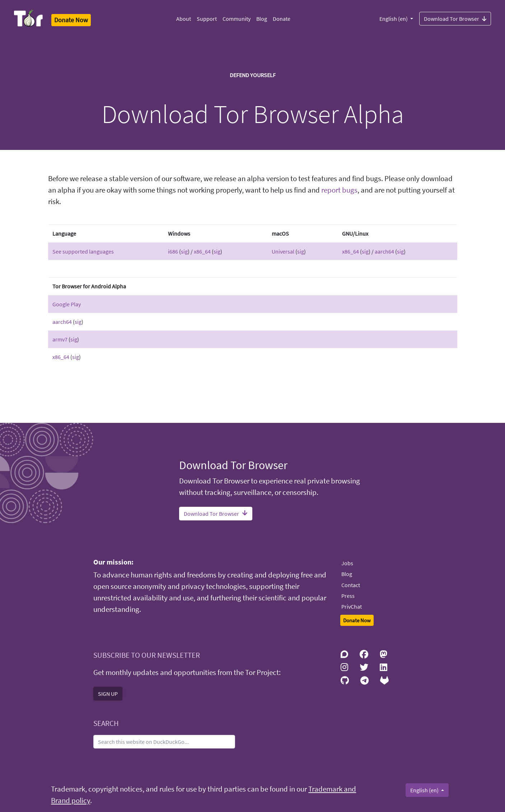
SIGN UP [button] (108, 694)
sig (184, 251)
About (184, 19)
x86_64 (202, 251)
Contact (351, 585)
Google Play (67, 304)
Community (237, 19)
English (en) (394, 19)
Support (207, 19)
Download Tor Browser (455, 18)
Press (348, 596)
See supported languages (83, 251)
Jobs (347, 563)
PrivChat (352, 606)
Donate (282, 19)
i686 (173, 251)
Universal (283, 251)
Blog (262, 19)
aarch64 (384, 251)
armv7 (60, 339)
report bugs (339, 190)
